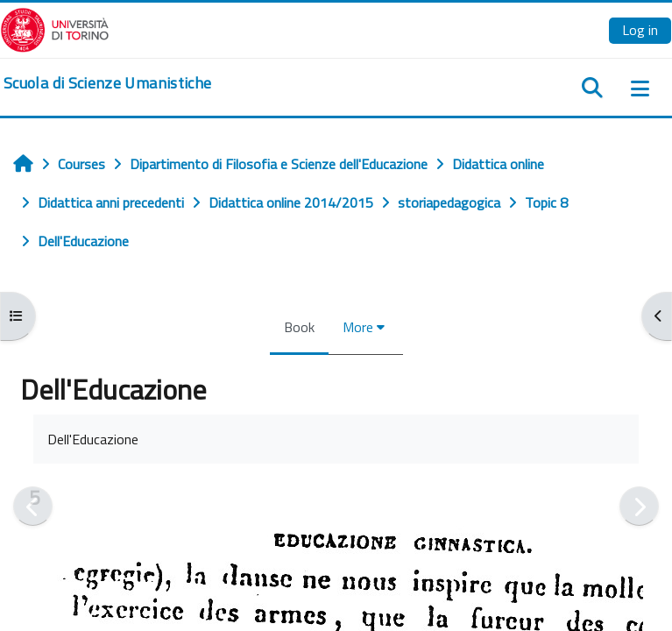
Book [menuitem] (299, 327)
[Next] (639, 506)
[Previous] (33, 506)
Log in (640, 30)
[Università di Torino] (55, 28)
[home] (107, 83)
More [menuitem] (358, 327)
